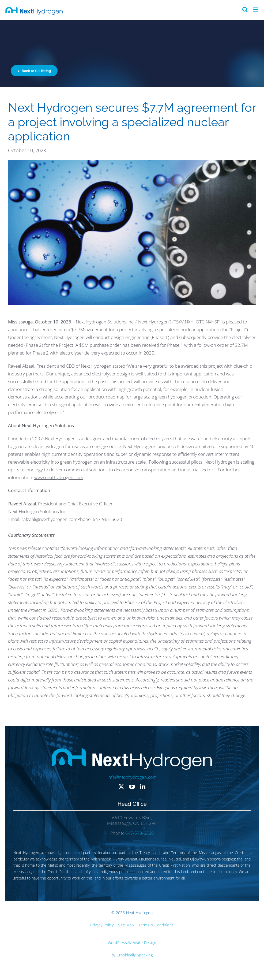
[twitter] (121, 787)
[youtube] (132, 787)
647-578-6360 (139, 833)
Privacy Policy (102, 925)
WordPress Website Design (132, 943)
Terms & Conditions (156, 925)
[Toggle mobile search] (245, 10)
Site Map (126, 925)
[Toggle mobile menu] (256, 10)
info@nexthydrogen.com (132, 777)
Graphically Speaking (135, 955)
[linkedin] (143, 787)
